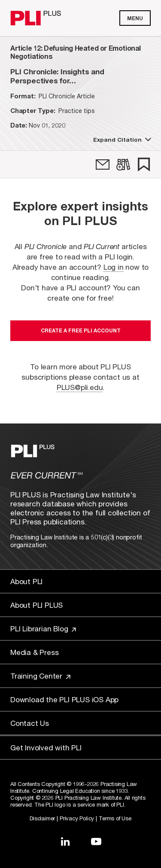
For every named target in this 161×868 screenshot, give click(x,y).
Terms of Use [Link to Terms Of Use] (115, 818)
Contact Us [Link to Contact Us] (30, 723)
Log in (114, 267)
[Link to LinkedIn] (65, 841)
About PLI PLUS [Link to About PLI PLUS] (36, 605)
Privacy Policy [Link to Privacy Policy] (77, 818)
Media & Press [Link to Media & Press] (34, 652)
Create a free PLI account (81, 330)
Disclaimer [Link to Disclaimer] (42, 818)
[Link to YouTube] (96, 841)
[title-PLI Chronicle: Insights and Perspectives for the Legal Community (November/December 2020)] (80, 76)
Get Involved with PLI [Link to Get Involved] (46, 748)
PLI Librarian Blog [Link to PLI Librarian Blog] (43, 629)
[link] (103, 164)
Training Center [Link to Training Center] (40, 676)
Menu (135, 18)
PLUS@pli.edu (80, 387)
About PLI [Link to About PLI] (26, 581)
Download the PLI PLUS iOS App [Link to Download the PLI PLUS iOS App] (64, 699)
